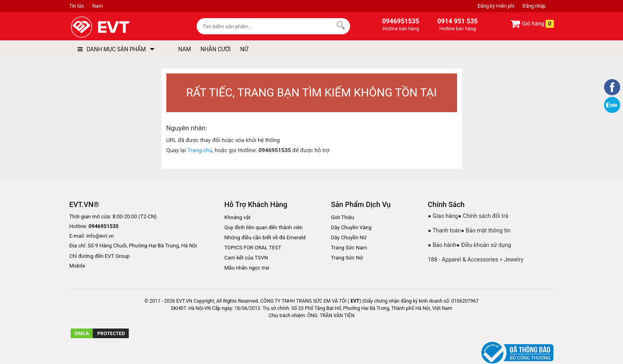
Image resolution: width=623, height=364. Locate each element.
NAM (185, 49)
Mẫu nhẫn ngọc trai (247, 268)
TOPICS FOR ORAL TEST (253, 248)
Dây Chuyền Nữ (349, 237)
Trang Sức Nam (349, 248)
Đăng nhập (534, 6)
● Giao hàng (443, 216)
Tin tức (77, 6)
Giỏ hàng (532, 24)
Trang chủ (200, 151)
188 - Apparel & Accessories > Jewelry (476, 259)
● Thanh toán (445, 230)
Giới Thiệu (343, 217)
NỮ (244, 49)
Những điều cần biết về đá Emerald (265, 237)
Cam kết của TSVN (246, 258)
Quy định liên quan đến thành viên (264, 227)
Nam (98, 6)
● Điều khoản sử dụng (484, 245)
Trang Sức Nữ (347, 258)
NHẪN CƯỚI (215, 49)
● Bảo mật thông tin (486, 230)
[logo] (119, 27)
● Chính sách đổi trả (483, 216)
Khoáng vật (238, 217)
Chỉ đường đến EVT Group (100, 256)
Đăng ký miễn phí (496, 6)
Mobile (77, 266)
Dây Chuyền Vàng (351, 227)
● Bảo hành (442, 245)
